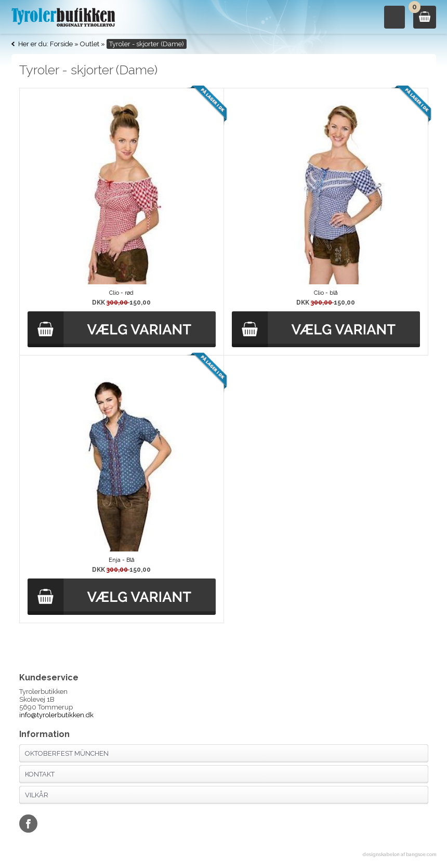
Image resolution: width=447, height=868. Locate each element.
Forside (61, 44)
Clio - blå (326, 293)
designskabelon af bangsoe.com (399, 854)
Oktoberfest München (67, 753)
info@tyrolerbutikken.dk (56, 715)
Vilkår (37, 795)
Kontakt (40, 774)
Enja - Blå (122, 560)
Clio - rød (121, 293)
